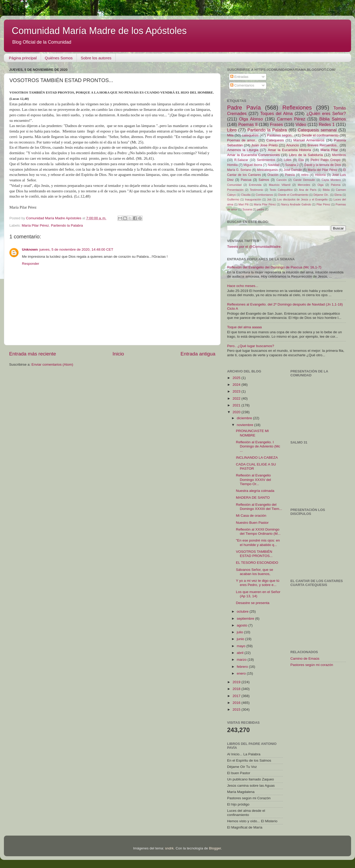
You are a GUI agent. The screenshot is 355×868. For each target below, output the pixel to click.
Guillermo (233, 199)
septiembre (246, 619)
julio (240, 632)
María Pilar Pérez (35, 225)
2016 (237, 703)
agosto (242, 625)
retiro (305, 175)
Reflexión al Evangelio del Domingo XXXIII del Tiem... (259, 507)
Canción (282, 180)
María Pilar (329, 150)
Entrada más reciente (33, 354)
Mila (230, 135)
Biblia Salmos (333, 119)
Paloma (336, 185)
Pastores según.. (280, 135)
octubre (243, 611)
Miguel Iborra (253, 165)
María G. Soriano (239, 170)
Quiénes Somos (59, 58)
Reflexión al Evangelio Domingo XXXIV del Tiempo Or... (253, 479)
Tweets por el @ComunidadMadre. (254, 247)
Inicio (118, 354)
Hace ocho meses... (243, 286)
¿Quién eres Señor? (326, 113)
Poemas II (248, 124)
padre (261, 209)
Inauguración (253, 199)
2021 (237, 405)
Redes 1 (327, 124)
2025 (237, 378)
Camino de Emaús (305, 659)
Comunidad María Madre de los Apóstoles (99, 31)
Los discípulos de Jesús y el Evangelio (302, 199)
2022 (237, 398)
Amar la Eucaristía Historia (289, 150)
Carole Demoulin (304, 180)
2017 (237, 696)
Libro (232, 130)
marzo (242, 660)
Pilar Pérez (323, 204)
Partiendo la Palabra (67, 225)
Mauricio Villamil (280, 185)
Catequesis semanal (317, 130)
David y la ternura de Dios (323, 165)
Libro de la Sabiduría (306, 155)
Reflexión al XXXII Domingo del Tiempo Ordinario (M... (258, 531)
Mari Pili (244, 204)
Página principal (23, 58)
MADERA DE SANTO (253, 498)
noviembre (245, 425)
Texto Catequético (281, 190)
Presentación (235, 190)
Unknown (30, 249)
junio (241, 639)
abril (241, 653)
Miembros (339, 155)
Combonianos (264, 195)
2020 (237, 412)
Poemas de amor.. (242, 140)
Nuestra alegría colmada (255, 491)
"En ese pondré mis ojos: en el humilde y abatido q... (258, 542)
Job (269, 199)
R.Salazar (241, 160)
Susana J (292, 165)
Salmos (264, 180)
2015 (237, 709)
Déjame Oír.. (321, 195)
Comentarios (242, 85)
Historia (320, 175)
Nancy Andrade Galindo (296, 204)
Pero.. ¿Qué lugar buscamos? (251, 346)
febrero (243, 667)
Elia (301, 160)
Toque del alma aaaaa (244, 327)
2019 (237, 682)
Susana (247, 209)
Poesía (290, 175)
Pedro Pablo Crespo (326, 160)
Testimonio (257, 190)
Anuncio (292, 145)
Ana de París (308, 190)
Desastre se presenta (253, 603)
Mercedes (304, 185)
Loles (288, 160)
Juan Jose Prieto (265, 145)
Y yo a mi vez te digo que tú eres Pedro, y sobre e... (258, 583)
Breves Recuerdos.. (323, 145)
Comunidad (234, 185)
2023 (237, 391)
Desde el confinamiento (320, 135)
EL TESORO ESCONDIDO (257, 563)
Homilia (232, 165)
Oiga (320, 185)
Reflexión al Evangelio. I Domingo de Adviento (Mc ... (258, 446)
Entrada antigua (198, 354)
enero (242, 673)
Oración (273, 175)
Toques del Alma (276, 113)
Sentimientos (266, 160)
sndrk (169, 848)
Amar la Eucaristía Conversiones (253, 155)
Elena (338, 195)
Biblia (326, 190)
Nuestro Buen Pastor (252, 523)
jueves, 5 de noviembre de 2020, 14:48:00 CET (76, 249)
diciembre (245, 418)
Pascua (246, 180)
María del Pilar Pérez (323, 170)
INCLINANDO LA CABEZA (257, 458)
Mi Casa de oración (251, 516)
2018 (237, 689)
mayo (242, 646)
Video (301, 124)
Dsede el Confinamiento (293, 195)
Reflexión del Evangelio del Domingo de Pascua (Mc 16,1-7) (274, 267)
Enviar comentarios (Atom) (52, 364)
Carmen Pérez (291, 119)
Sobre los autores (96, 58)
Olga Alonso (251, 119)
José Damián (293, 170)
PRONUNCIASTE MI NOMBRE (252, 433)
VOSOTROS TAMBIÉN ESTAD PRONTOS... (254, 554)
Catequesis (275, 140)
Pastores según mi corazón (312, 665)
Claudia (246, 195)
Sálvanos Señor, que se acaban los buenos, (255, 572)
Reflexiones (297, 108)
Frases (276, 124)
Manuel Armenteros (309, 140)
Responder (31, 264)
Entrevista (255, 185)
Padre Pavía (244, 108)
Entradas (239, 77)
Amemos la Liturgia (243, 150)
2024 (237, 385)
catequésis (250, 135)
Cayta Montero (331, 180)
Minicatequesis (267, 170)
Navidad (274, 165)
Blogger (215, 848)
